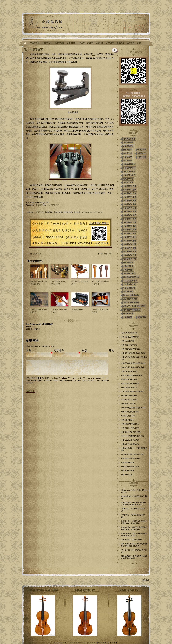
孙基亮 (124, 521)
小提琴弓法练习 (129, 175)
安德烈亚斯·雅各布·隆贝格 (132, 505)
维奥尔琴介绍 (128, 179)
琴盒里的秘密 (77, 309)
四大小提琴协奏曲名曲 (132, 310)
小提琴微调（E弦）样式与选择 (59, 283)
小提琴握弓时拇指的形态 (130, 424)
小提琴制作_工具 (130, 197)
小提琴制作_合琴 (130, 222)
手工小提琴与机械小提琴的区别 (132, 392)
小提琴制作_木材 (130, 226)
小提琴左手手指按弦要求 (130, 428)
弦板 (95, 54)
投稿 (139, 43)
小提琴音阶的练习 (128, 420)
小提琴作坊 (39, 212)
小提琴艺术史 (128, 182)
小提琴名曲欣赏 (129, 288)
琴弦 (71, 58)
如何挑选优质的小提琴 (129, 379)
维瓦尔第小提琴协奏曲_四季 (134, 306)
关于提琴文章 (128, 313)
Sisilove (124, 556)
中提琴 (82, 43)
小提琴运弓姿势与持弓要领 (131, 432)
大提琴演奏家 (128, 146)
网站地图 (92, 643)
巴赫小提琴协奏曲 (130, 299)
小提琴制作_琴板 (130, 219)
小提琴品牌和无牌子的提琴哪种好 (133, 363)
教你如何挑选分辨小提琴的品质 (132, 367)
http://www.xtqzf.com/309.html (92, 212)
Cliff (123, 509)
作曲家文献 (142, 317)
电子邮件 (59, 350)
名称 (29, 350)
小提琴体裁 (127, 317)
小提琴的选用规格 (128, 471)
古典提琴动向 (128, 270)
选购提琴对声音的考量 (129, 333)
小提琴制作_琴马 (130, 204)
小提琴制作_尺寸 (130, 252)
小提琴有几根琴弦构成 (129, 396)
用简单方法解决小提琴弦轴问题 (39, 283)
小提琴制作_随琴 (130, 230)
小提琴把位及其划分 (128, 404)
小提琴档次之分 (127, 475)
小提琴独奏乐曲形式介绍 (130, 440)
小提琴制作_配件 (53, 205)
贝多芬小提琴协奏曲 (131, 303)
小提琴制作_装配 (130, 244)
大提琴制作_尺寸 (130, 259)
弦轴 (112, 119)
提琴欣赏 (120, 43)
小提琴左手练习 (129, 172)
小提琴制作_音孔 (130, 208)
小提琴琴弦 (142, 157)
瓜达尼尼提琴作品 (130, 281)
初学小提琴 (127, 150)
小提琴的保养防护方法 (129, 345)
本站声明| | (83, 643)
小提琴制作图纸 (129, 273)
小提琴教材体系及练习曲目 (131, 458)
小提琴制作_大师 (130, 186)
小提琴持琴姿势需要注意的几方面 (133, 408)
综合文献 (100, 43)
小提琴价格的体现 (128, 462)
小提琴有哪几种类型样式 (130, 337)
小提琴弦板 (108, 254)
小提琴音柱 (127, 157)
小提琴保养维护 (129, 164)
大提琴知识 (142, 153)
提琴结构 (131, 43)
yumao (124, 533)
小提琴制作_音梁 (130, 212)
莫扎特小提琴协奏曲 (131, 295)
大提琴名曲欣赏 (129, 284)
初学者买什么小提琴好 (129, 400)
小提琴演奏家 (128, 142)
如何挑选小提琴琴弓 (128, 416)
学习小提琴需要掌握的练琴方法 (132, 436)
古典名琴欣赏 (128, 266)
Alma (123, 550)
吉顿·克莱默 (137, 540)
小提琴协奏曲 (128, 292)
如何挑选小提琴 (129, 139)
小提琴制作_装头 (130, 237)
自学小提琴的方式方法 (129, 388)
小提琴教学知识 (129, 168)
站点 (85, 350)
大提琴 (90, 43)
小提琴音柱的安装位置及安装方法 (133, 353)
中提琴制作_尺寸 (130, 255)
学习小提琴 (142, 150)
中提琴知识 (127, 153)
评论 (111, 350)
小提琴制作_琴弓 (130, 215)
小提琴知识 (71, 43)
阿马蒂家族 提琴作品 (131, 277)
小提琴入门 (47, 43)
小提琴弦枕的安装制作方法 (131, 349)
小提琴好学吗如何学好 (129, 371)
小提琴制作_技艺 (130, 201)
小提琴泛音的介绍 (128, 341)
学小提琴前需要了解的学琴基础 (132, 454)
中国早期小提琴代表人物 (130, 466)
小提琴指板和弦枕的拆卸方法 (132, 375)
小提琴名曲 (59, 43)
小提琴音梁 (37, 254)
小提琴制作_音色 (130, 193)
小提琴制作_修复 (130, 190)
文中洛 (124, 540)
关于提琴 (110, 43)
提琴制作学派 (128, 262)
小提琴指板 (127, 161)
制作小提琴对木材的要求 (130, 383)
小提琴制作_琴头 (130, 233)
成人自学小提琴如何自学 (130, 412)
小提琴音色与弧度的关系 (130, 444)
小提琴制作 (35, 43)
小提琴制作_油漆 (130, 248)
